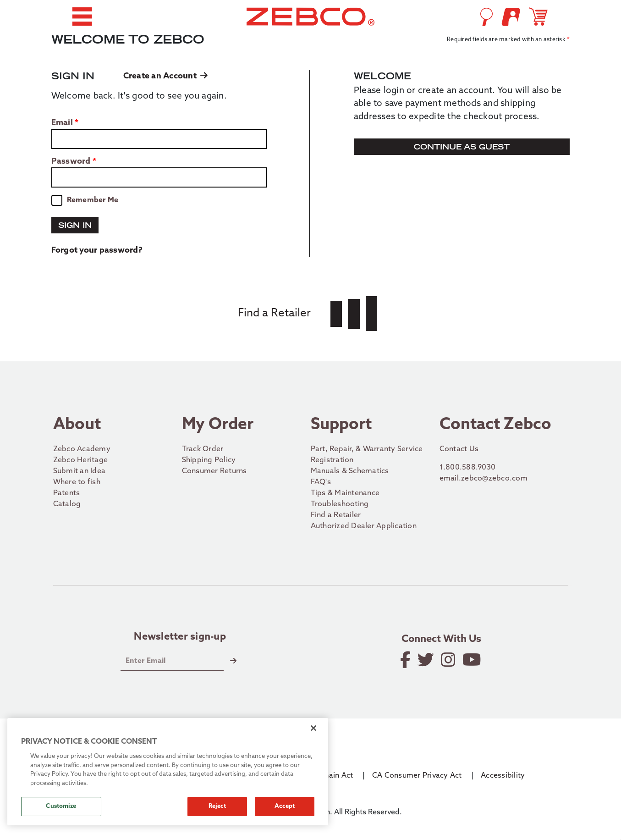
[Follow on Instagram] (449, 660)
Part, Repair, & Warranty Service (367, 449)
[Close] (313, 728)
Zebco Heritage (81, 460)
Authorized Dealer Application (364, 526)
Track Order (203, 449)
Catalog (67, 504)
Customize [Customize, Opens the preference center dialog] (61, 806)
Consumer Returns (214, 471)
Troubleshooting (340, 504)
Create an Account (166, 76)
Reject (217, 806)
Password (71, 162)
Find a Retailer (336, 515)
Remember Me (93, 200)
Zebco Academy (82, 449)
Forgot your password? (97, 251)
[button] (82, 17)
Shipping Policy (209, 460)
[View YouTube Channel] (473, 660)
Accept (285, 806)
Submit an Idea (80, 471)
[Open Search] (486, 17)
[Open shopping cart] (540, 17)
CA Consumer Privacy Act (417, 776)
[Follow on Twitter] (426, 660)
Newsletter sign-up (180, 637)
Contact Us (459, 449)
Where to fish (77, 482)
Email (62, 123)
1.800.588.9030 (468, 468)
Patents (67, 493)
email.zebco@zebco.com (484, 479)
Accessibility (503, 776)
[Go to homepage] (310, 17)
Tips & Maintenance (345, 493)
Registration (332, 460)
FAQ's (321, 482)
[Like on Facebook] (406, 660)
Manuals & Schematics (350, 471)
